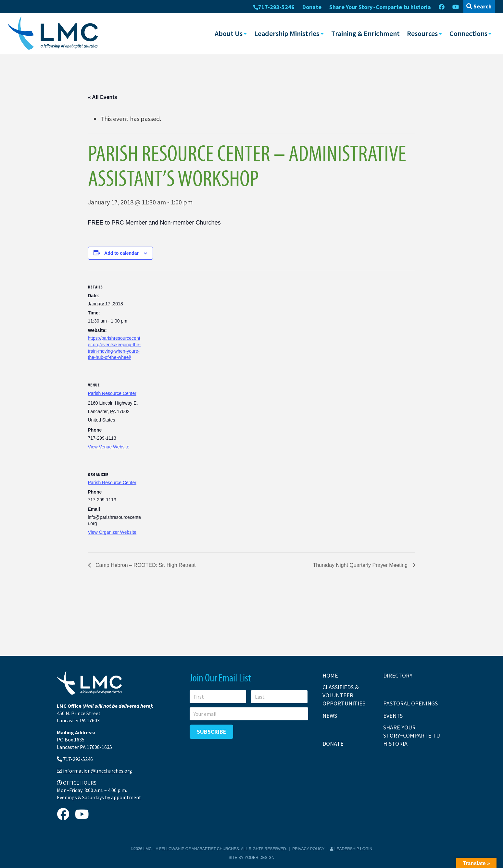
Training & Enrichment (365, 33)
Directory (398, 675)
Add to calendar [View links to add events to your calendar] (121, 253)
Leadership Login (351, 849)
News (330, 716)
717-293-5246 (274, 7)
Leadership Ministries (287, 33)
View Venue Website (109, 446)
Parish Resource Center (112, 393)
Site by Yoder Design (251, 858)
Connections (468, 33)
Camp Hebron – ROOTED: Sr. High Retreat (145, 565)
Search (479, 6)
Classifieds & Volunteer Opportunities (344, 695)
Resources (422, 33)
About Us (229, 33)
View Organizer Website (112, 532)
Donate (312, 7)
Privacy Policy (308, 849)
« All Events (103, 97)
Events (393, 716)
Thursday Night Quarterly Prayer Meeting (361, 565)
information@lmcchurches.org (98, 771)
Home (330, 675)
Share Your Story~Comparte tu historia (380, 7)
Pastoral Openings (410, 703)
